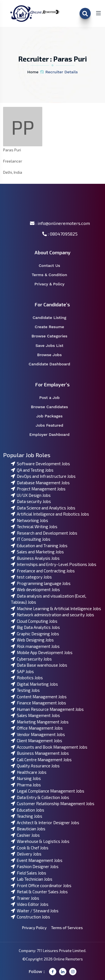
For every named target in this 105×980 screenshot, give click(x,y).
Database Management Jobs (40, 483)
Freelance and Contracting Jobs (43, 571)
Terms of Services (67, 928)
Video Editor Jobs (30, 904)
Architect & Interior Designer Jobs (45, 822)
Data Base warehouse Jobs (39, 665)
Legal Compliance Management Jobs (48, 791)
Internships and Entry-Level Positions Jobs (54, 564)
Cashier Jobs (25, 835)
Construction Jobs (31, 917)
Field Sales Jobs (29, 873)
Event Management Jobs (37, 860)
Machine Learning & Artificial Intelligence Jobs (56, 608)
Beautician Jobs (28, 829)
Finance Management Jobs (39, 703)
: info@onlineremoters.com (60, 223)
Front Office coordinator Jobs (41, 885)
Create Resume (53, 327)
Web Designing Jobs (32, 640)
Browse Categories (53, 336)
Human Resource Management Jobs (47, 709)
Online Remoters (68, 959)
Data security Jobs (31, 501)
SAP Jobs (22, 671)
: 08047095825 (60, 234)
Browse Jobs (53, 355)
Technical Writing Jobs (34, 527)
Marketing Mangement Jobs (40, 722)
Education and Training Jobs (39, 546)
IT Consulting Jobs (31, 539)
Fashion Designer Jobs (35, 866)
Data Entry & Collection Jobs (40, 797)
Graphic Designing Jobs (35, 634)
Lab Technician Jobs (32, 879)
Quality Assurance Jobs (35, 766)
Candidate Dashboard (52, 364)
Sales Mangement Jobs (35, 715)
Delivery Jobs (26, 854)
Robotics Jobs (27, 678)
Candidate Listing (53, 318)
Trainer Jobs (25, 898)
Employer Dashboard (53, 435)
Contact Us (53, 266)
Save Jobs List (53, 346)
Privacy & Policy (53, 284)
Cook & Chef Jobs (30, 848)
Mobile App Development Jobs (42, 652)
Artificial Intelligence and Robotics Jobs (50, 514)
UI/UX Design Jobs (31, 495)
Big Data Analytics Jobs (35, 627)
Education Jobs (28, 810)
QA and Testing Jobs (32, 470)
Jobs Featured (53, 425)
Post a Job (53, 398)
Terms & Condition (53, 275)
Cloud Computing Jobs (34, 621)
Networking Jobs (30, 520)
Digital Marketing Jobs (34, 684)
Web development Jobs (35, 589)
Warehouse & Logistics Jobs (40, 841)
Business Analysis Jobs (35, 558)
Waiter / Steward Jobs (35, 911)
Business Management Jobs (40, 753)
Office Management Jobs (37, 728)
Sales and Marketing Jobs (37, 552)
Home (33, 72)
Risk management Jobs (35, 646)
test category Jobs (31, 577)
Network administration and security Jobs (53, 615)
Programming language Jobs (41, 583)
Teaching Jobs (27, 816)
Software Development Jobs (40, 464)
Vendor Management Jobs (38, 734)
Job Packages (53, 416)
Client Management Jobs (37, 741)
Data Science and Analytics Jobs (43, 508)
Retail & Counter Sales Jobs (39, 892)
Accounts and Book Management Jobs (49, 747)
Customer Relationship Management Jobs (53, 803)
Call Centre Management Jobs (41, 760)
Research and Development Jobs (44, 533)
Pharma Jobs (26, 785)
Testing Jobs (25, 690)
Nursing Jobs (26, 778)
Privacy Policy (34, 928)
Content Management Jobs (39, 697)
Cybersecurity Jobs (31, 659)
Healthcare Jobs (29, 772)
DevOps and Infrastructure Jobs (43, 476)
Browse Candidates (53, 407)
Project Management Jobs (38, 489)
